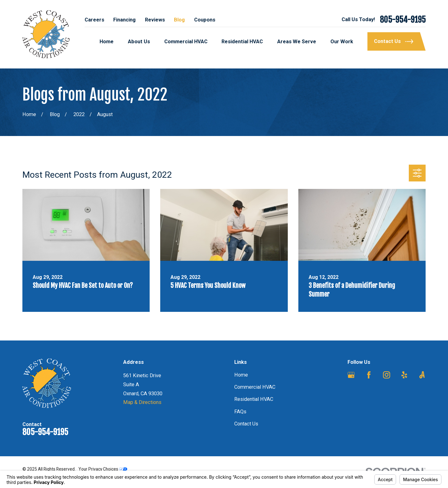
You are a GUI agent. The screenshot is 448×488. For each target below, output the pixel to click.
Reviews (155, 20)
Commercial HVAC (255, 387)
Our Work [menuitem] (342, 42)
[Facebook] (369, 375)
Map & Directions (142, 402)
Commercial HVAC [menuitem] (186, 42)
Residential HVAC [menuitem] (242, 42)
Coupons (205, 20)
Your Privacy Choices (103, 469)
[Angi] (422, 375)
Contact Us (246, 424)
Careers (94, 20)
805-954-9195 (403, 20)
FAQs (240, 412)
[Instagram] (387, 375)
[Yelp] (404, 375)
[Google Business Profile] (351, 375)
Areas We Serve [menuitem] (297, 42)
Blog (179, 20)
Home (241, 375)
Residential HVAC (254, 399)
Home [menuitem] (107, 42)
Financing (124, 20)
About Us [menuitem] (139, 42)
